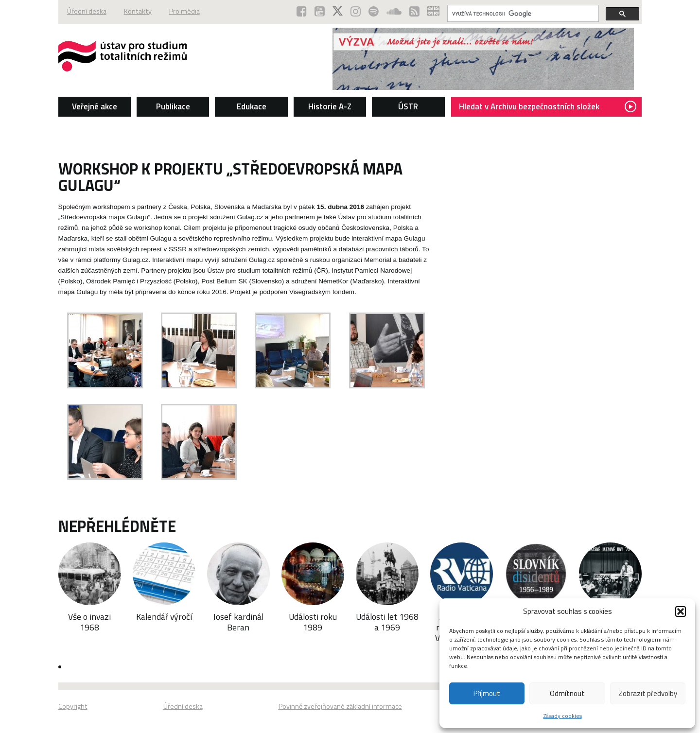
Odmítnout (567, 693)
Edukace (252, 106)
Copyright (73, 706)
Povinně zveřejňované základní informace (340, 706)
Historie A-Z (330, 106)
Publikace (173, 106)
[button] (681, 611)
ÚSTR (408, 106)
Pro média (184, 11)
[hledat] (522, 14)
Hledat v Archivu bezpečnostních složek (548, 106)
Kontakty (138, 11)
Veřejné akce (95, 106)
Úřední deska (87, 11)
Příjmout (487, 693)
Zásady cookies (563, 716)
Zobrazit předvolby (648, 693)
